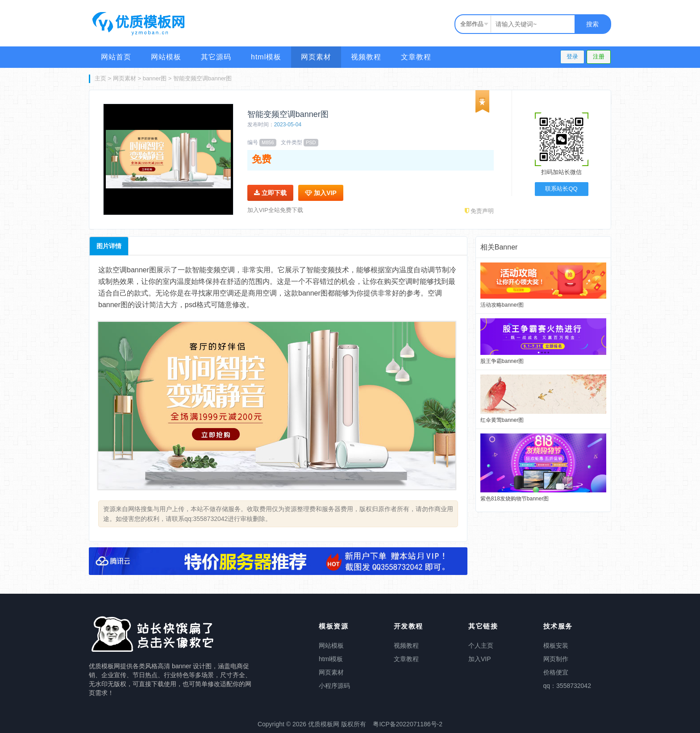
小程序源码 (334, 686)
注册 (599, 56)
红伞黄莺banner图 (502, 420)
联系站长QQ (561, 189)
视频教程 (366, 57)
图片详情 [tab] (109, 246)
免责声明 (479, 211)
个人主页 (481, 646)
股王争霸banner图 (502, 361)
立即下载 (270, 193)
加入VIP (321, 193)
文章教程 (416, 57)
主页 (100, 78)
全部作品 (472, 24)
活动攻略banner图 (502, 305)
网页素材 (316, 57)
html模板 (266, 57)
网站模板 (166, 57)
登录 (572, 56)
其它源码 (216, 57)
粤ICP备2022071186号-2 (408, 724)
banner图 (155, 78)
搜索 (592, 24)
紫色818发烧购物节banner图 (515, 499)
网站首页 (116, 57)
